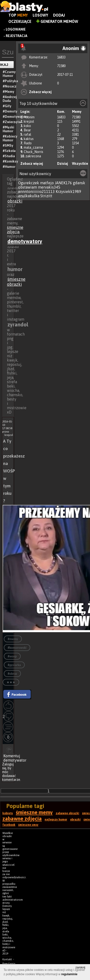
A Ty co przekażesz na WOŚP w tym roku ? (14, 471)
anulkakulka (29, 196)
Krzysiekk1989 (68, 191)
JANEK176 (63, 183)
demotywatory (25, 241)
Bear (27, 130)
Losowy (40, 15)
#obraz (12, 674)
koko (27, 126)
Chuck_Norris (33, 152)
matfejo (47, 183)
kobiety (8, 813)
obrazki (15, 201)
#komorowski (17, 648)
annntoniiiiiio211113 (36, 191)
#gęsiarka (14, 665)
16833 (61, 57)
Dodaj (59, 15)
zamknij (80, 967)
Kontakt (7, 959)
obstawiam (28, 187)
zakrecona (33, 156)
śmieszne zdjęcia (15, 229)
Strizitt (46, 196)
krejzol (29, 121)
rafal (27, 134)
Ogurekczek (29, 183)
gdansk (79, 183)
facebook (9, 825)
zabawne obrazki (67, 813)
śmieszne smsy (28, 825)
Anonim (29, 117)
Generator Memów (57, 21)
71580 (61, 66)
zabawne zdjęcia (22, 819)
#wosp (12, 656)
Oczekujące (20, 21)
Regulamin (9, 964)
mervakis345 (49, 187)
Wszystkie (80, 164)
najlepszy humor (56, 820)
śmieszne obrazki (16, 282)
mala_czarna (33, 147)
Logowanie (16, 29)
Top (18, 15)
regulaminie (69, 974)
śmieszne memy (34, 812)
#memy (13, 639)
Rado (28, 143)
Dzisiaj (63, 164)
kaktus (29, 139)
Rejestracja (17, 36)
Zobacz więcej (40, 92)
